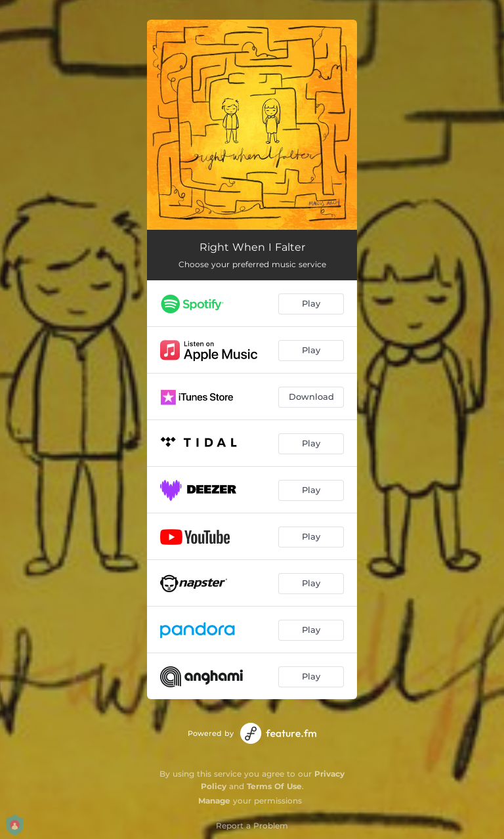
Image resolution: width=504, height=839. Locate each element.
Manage (214, 801)
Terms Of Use (274, 786)
